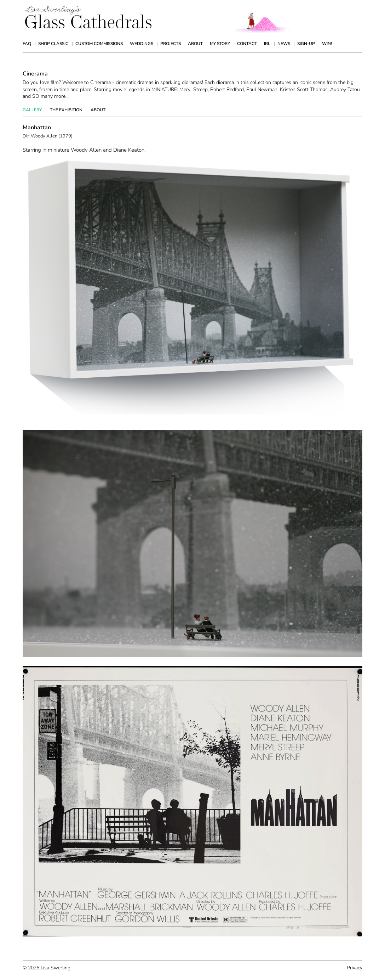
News (284, 44)
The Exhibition (66, 110)
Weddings (142, 44)
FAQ (27, 44)
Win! (327, 44)
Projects (171, 44)
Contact (247, 44)
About (195, 44)
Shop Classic (53, 44)
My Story (220, 44)
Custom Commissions (99, 44)
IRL (267, 44)
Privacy (355, 968)
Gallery (32, 110)
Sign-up (306, 44)
